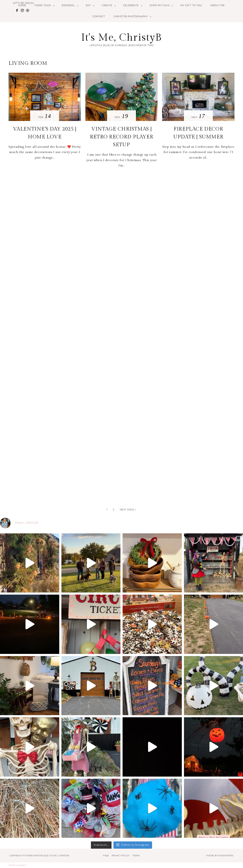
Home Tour (43, 5)
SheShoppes (226, 856)
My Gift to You (191, 5)
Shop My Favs (160, 5)
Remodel (68, 5)
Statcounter (18, 865)
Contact (99, 16)
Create (107, 5)
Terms (136, 856)
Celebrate (131, 5)
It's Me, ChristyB (122, 38)
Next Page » (128, 510)
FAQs (106, 856)
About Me (218, 5)
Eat (88, 5)
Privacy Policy (121, 856)
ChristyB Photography (131, 16)
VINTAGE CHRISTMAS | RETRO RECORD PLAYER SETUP (121, 137)
